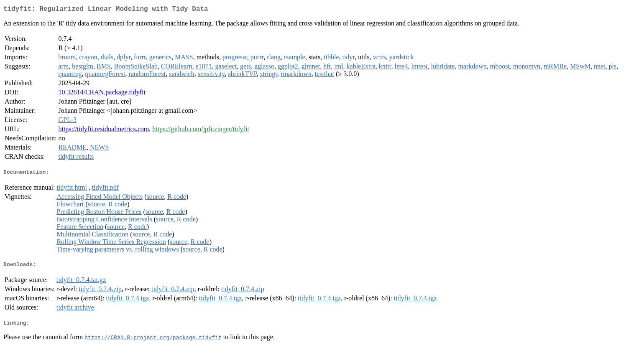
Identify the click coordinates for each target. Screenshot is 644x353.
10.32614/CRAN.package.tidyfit (102, 94)
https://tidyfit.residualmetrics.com (103, 131)
